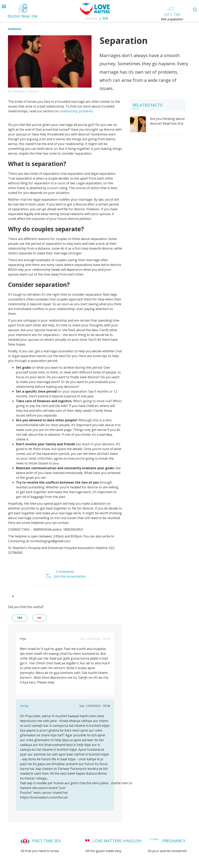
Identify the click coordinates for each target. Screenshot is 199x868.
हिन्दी (105, 18)
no (39, 618)
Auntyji (24, 706)
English (91, 18)
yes (20, 618)
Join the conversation (70, 576)
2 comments (65, 572)
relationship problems (76, 111)
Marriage (15, 29)
